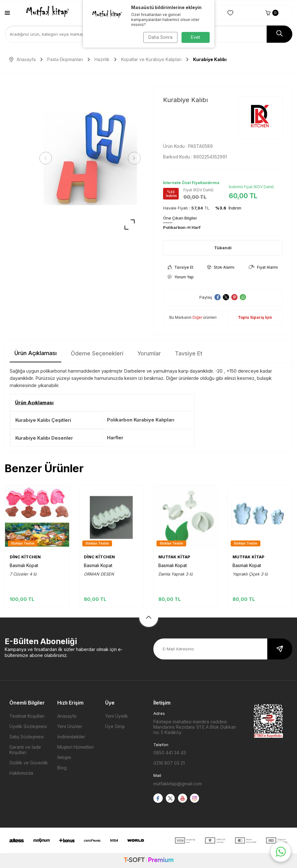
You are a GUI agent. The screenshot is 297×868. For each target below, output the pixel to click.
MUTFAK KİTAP (174, 557)
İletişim (64, 757)
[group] (90, 158)
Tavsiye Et (181, 267)
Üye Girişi (115, 726)
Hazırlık (102, 59)
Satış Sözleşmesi (27, 737)
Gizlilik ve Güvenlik (29, 763)
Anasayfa (23, 59)
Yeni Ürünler (70, 726)
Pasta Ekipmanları (65, 59)
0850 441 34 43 (170, 753)
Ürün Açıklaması (36, 353)
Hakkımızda (21, 773)
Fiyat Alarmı (263, 267)
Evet (195, 37)
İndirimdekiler (71, 737)
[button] (47, 158)
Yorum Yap (181, 277)
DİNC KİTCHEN (25, 557)
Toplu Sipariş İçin (255, 317)
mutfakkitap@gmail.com (178, 784)
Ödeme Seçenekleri (97, 353)
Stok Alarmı (221, 267)
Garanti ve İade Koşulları (25, 750)
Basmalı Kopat (24, 565)
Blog (62, 768)
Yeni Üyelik (117, 716)
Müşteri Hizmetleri (76, 747)
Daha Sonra (160, 37)
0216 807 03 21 (169, 763)
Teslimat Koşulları (27, 716)
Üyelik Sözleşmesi (28, 726)
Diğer (197, 317)
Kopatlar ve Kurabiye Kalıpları (151, 59)
